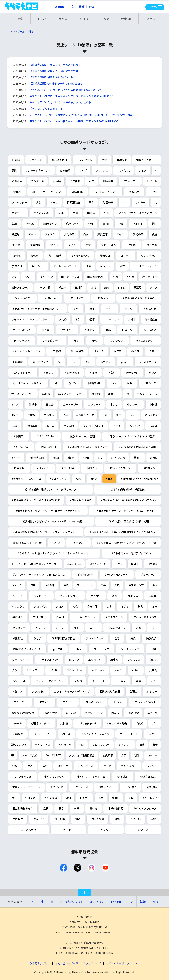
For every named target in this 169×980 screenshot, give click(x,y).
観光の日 (138, 234)
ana (124, 202)
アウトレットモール (65, 266)
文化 (104, 160)
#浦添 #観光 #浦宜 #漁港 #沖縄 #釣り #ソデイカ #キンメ (123, 532)
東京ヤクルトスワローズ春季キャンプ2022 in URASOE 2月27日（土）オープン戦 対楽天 (82, 115)
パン (155, 723)
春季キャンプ (22, 341)
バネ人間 (69, 426)
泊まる (84, 19)
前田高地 (71, 713)
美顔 (77, 628)
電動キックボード (147, 160)
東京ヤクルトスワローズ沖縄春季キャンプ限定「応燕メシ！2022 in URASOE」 (75, 121)
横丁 (92, 309)
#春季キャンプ (58, 479)
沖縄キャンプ (136, 585)
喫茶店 (91, 213)
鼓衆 (101, 798)
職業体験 (35, 245)
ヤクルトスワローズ (145, 808)
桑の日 (135, 351)
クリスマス (134, 660)
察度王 (135, 564)
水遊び (54, 245)
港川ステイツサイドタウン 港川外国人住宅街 (39, 574)
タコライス (40, 606)
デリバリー (39, 617)
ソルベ (78, 681)
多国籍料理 (94, 383)
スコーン (68, 702)
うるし (153, 351)
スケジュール (84, 585)
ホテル (128, 309)
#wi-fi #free (74, 564)
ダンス (153, 372)
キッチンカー (78, 543)
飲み (107, 287)
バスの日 (99, 351)
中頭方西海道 (148, 777)
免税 (155, 234)
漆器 (88, 362)
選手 (103, 585)
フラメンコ (102, 170)
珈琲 (137, 755)
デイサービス (42, 745)
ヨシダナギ (38, 181)
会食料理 (92, 606)
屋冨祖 (31, 415)
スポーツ (63, 766)
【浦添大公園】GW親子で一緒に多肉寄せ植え (56, 83)
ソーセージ (132, 372)
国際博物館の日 (96, 277)
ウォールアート (21, 660)
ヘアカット (98, 670)
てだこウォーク (117, 628)
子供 (65, 415)
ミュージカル (111, 319)
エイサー (84, 798)
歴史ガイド (18, 213)
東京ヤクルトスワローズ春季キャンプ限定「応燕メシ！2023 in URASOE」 (73, 96)
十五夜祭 (56, 351)
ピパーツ (74, 660)
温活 (117, 638)
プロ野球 (18, 819)
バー (154, 628)
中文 (71, 7)
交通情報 (49, 415)
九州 (105, 415)
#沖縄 (56, 458)
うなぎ (37, 638)
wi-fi (61, 213)
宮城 (45, 766)
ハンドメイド (41, 596)
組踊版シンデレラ (41, 723)
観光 (121, 224)
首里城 (16, 234)
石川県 (79, 287)
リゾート (152, 181)
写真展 (57, 181)
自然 (153, 192)
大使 (39, 202)
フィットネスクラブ (145, 617)
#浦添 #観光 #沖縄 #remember (139, 479)
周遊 (14, 170)
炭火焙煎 (108, 755)
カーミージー (71, 404)
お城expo (50, 298)
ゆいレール (134, 404)
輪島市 (62, 287)
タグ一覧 (20, 31)
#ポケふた (43, 468)
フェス (143, 170)
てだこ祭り (130, 787)
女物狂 (64, 723)
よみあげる (97, 902)
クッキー (152, 691)
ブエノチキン (108, 245)
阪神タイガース (20, 287)
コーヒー (153, 755)
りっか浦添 (77, 351)
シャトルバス (22, 298)
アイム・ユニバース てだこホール (138, 213)
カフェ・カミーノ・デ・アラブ (72, 691)
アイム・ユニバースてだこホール (31, 319)
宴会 (75, 606)
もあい (136, 670)
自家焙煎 (65, 170)
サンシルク (117, 341)
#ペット (16, 458)
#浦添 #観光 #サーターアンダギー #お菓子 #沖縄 (125, 511)
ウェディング (101, 649)
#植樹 (86, 458)
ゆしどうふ (18, 606)
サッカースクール (85, 617)
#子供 (117, 426)
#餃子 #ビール (98, 564)
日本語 (16, 160)
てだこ (54, 202)
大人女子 (96, 596)
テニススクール (114, 617)
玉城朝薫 (17, 362)
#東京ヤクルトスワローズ (26, 479)
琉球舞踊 (32, 426)
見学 (61, 808)
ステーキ (17, 723)
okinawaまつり (81, 256)
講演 (142, 745)
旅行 (122, 266)
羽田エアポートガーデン (47, 192)
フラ (14, 277)
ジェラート (99, 681)
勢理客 (133, 691)
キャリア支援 (30, 755)
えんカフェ (65, 745)
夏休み (94, 808)
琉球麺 (114, 660)
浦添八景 (122, 160)
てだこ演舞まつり (87, 723)
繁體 (81, 7)
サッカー (141, 202)
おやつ (56, 543)
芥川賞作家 (150, 309)
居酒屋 (138, 287)
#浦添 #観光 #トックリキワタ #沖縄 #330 (36, 500)
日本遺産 (152, 564)
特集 (20, 19)
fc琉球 (35, 256)
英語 (76, 309)
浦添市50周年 (85, 574)
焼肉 (88, 266)
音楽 (139, 628)
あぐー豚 (152, 713)
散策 (154, 819)
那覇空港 (102, 234)
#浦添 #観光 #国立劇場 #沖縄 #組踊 (128, 521)
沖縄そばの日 (48, 447)
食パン (73, 383)
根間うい (92, 468)
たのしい (136, 819)
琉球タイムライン (120, 468)
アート (32, 234)
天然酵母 (18, 734)
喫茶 (130, 383)
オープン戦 (44, 287)
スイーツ (39, 819)
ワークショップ (130, 649)
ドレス (78, 649)
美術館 (96, 394)
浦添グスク (151, 415)
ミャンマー (125, 745)
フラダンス (123, 170)
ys (128, 394)
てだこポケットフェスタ (26, 351)
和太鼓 (116, 798)
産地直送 (133, 596)
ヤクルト (106, 830)
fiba (73, 362)
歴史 (117, 585)
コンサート (94, 404)
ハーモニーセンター (106, 192)
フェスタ (50, 234)
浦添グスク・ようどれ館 (91, 777)
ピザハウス (150, 383)
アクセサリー (74, 670)
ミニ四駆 (131, 245)
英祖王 (137, 458)
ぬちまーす (95, 660)
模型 (88, 245)
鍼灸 (133, 638)
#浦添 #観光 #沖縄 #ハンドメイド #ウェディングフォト (45, 532)
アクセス (149, 19)
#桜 (100, 458)
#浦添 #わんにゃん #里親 (27, 543)
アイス (120, 234)
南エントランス (70, 277)
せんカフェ (19, 628)
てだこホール (81, 787)
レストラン (33, 670)
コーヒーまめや (129, 734)
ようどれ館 (57, 787)
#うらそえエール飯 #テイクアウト (131, 553)
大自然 (154, 458)
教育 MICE (128, 19)
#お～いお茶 (118, 458)
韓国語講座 (73, 202)
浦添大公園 (98, 819)
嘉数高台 (134, 192)
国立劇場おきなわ (23, 808)
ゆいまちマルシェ (94, 426)
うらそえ (18, 596)
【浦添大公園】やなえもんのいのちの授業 (54, 71)
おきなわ (48, 372)
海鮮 (114, 596)
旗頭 (68, 798)
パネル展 (17, 181)
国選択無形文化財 (110, 691)
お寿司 (60, 617)
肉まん (115, 713)
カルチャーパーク (147, 394)
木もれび (17, 691)
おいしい (143, 830)
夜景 (139, 681)
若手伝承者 (150, 330)
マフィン (45, 702)
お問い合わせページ (67, 963)
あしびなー (38, 266)
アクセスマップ (92, 963)
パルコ (153, 426)
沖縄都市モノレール (117, 574)
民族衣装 (151, 638)
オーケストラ (150, 277)
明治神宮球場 (72, 372)
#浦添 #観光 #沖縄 (80, 500)
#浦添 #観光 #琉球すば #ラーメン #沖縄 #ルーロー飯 (51, 521)
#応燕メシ (149, 468)
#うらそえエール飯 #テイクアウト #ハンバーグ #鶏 (127, 543)
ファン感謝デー (51, 341)
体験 (77, 808)
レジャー (152, 766)
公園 (107, 213)
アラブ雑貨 (38, 691)
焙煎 (124, 755)
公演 (78, 319)
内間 (86, 234)
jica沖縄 (58, 649)
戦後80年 (77, 192)
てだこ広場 (47, 277)
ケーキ (107, 766)
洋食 (15, 670)
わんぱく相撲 (59, 160)
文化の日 (69, 234)
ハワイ (28, 277)
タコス (60, 606)
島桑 (46, 808)
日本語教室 (151, 319)
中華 (75, 213)
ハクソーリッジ (94, 713)
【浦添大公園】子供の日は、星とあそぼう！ (55, 65)
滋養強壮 (18, 638)
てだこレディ (150, 798)
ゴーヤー (126, 256)
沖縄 (91, 224)
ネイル (118, 670)
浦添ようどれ (106, 787)
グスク (16, 404)
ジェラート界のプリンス (50, 681)
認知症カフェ (19, 745)
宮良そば (17, 266)
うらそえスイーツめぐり (95, 734)
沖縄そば (30, 798)
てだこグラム (84, 160)
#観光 (71, 458)
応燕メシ (103, 298)
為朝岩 (46, 330)
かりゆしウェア (85, 415)
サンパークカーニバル (38, 170)
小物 (153, 649)
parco (106, 224)
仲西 (30, 766)
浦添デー (113, 394)
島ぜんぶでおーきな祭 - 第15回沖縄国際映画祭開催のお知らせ (66, 90)
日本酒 (118, 702)
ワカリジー (67, 330)
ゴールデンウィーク (146, 266)
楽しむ (41, 19)
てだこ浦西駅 (42, 213)
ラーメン (121, 681)
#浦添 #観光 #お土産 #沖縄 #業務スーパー (38, 309)
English (59, 7)
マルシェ (138, 224)
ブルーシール (148, 574)
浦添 (82, 745)
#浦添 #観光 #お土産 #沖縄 (139, 298)
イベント (106, 19)
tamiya (16, 256)
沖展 (116, 277)
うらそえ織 (51, 798)
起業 (155, 745)
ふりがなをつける (72, 902)
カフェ (153, 734)
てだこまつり (129, 766)
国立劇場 (108, 181)
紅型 (131, 798)
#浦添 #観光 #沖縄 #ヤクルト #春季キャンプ (50, 489)
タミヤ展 (152, 245)
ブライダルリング (49, 660)
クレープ (41, 628)
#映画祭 (19, 436)
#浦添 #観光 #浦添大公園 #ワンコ (88, 447)
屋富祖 (112, 372)
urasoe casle (50, 713)
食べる (63, 19)
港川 (155, 224)
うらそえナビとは (40, 963)
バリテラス (19, 681)
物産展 (17, 192)
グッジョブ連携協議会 (82, 755)
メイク (60, 628)
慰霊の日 (108, 202)
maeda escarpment (23, 713)
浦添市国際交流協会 (64, 638)
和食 (154, 681)
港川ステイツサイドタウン (28, 383)
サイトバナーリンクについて (123, 963)
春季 (155, 585)
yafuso (125, 362)
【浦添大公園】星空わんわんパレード (51, 77)
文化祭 (63, 319)
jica (114, 383)
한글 (92, 7)
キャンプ (68, 830)
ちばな (125, 606)
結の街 (46, 394)
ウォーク (17, 585)
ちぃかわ (135, 426)
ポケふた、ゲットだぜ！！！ (46, 109)
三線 (14, 426)
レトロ (122, 287)
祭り (14, 798)
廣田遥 (50, 426)
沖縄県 (130, 277)
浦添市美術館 (116, 808)
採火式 (139, 723)
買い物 (16, 245)
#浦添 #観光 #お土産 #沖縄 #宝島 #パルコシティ (129, 500)
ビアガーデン (130, 181)
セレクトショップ (70, 596)
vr (156, 170)
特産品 (30, 224)
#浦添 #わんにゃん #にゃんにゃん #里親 (132, 436)
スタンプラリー (46, 436)
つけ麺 (53, 670)
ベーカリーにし (43, 734)
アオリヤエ (77, 298)
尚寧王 (118, 351)
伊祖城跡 (123, 777)
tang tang (133, 713)
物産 (118, 415)
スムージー (20, 702)
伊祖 (108, 330)
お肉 (155, 606)
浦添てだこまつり (54, 777)
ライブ (83, 170)
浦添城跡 (152, 787)
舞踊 (14, 224)
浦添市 (33, 404)
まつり (114, 404)
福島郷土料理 (94, 702)
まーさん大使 (28, 830)
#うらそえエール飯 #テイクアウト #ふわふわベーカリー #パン (54, 553)
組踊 (92, 181)
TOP (10, 31)
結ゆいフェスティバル (71, 394)
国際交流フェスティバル (27, 649)
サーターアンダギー (23, 394)
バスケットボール (23, 372)
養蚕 (76, 341)
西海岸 (50, 404)
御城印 (132, 319)
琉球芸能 (75, 181)
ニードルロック (22, 330)
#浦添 (31, 31)
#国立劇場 (68, 468)
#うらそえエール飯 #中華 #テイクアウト (35, 564)
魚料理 (153, 596)
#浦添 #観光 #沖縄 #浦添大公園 (137, 447)
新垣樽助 (19, 468)
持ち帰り (18, 617)
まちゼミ (106, 362)
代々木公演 (55, 256)
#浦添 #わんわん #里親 (81, 436)
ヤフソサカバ (149, 256)
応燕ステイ (73, 224)
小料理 (153, 404)
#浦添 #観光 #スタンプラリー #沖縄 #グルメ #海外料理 (48, 511)
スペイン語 (36, 160)
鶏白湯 (153, 660)
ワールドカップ (148, 362)
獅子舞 (66, 734)
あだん (15, 415)
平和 (91, 202)
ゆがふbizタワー (146, 341)
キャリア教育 (53, 755)
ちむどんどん (21, 447)
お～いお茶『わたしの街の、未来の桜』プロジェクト (60, 102)
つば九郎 (49, 585)
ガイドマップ (40, 362)
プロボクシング (101, 745)
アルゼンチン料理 (145, 702)
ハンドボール (86, 766)
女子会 (153, 670)
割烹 (140, 606)
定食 (109, 606)
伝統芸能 (127, 330)
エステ (94, 628)
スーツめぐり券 (22, 777)
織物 (94, 341)
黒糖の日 (105, 256)
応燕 (93, 287)
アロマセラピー (95, 638)
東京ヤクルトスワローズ (26, 787)
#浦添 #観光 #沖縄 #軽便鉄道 (128, 489)
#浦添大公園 (37, 458)
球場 (33, 585)
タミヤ (72, 245)
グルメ (154, 287)
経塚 (92, 319)
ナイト (110, 309)
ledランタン (50, 224)
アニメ (119, 564)
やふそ (94, 372)
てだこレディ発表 (116, 723)
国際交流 (90, 330)
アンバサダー (19, 202)
